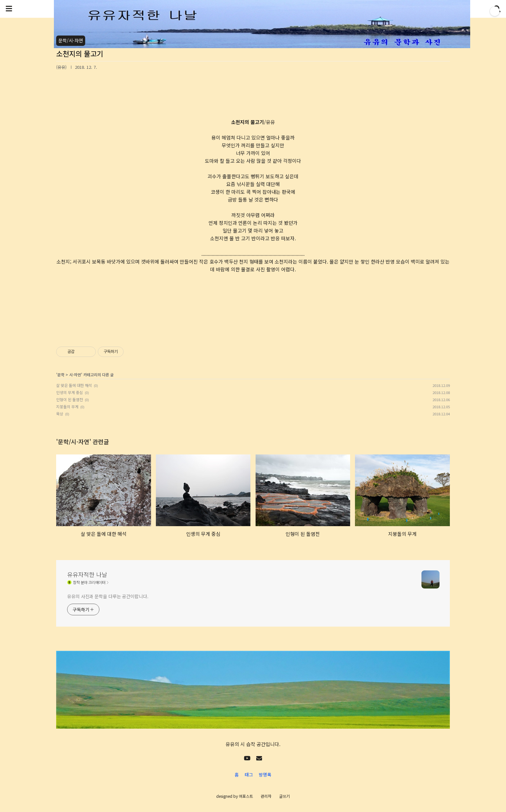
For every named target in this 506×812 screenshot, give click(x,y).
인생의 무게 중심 (70, 392)
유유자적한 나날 (87, 574)
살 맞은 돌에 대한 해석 (74, 385)
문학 (61, 375)
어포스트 (246, 796)
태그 (249, 775)
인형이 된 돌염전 (70, 399)
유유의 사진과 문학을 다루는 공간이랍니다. (108, 596)
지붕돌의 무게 (67, 406)
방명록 (265, 775)
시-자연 (75, 375)
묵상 (60, 414)
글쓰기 (284, 796)
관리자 (266, 796)
